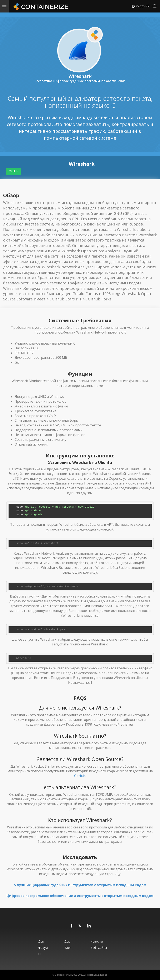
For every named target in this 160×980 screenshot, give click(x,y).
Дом (41, 941)
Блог (68, 948)
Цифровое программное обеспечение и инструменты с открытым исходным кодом (80, 896)
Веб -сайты (99, 948)
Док (67, 941)
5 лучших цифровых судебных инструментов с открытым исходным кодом (80, 885)
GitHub (14, 171)
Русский (140, 6)
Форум (43, 948)
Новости (97, 941)
